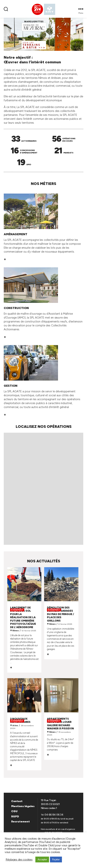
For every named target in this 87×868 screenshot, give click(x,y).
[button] (43, 34)
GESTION (11, 386)
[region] (43, 34)
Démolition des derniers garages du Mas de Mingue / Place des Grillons (61, 614)
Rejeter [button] (56, 859)
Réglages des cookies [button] (19, 860)
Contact (17, 801)
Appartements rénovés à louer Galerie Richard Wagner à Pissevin (60, 724)
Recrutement (20, 822)
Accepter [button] (42, 859)
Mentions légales (23, 806)
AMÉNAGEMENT (16, 234)
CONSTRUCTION (16, 308)
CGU (14, 811)
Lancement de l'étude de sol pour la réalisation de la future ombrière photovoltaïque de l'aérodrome (23, 617)
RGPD (15, 817)
